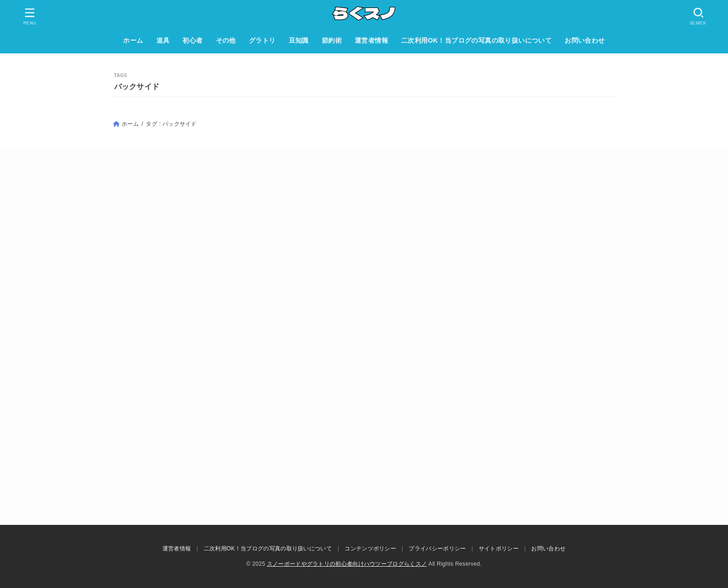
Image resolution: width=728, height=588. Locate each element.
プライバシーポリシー (437, 549)
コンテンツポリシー (370, 549)
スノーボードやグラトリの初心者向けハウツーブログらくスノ (347, 564)
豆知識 (299, 40)
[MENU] (30, 16)
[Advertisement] (364, 255)
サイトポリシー (499, 549)
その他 (226, 40)
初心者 (192, 40)
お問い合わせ (585, 40)
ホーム (133, 40)
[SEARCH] (699, 16)
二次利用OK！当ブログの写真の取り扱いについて (476, 40)
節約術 (332, 40)
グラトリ (262, 40)
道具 (163, 40)
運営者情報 (371, 40)
